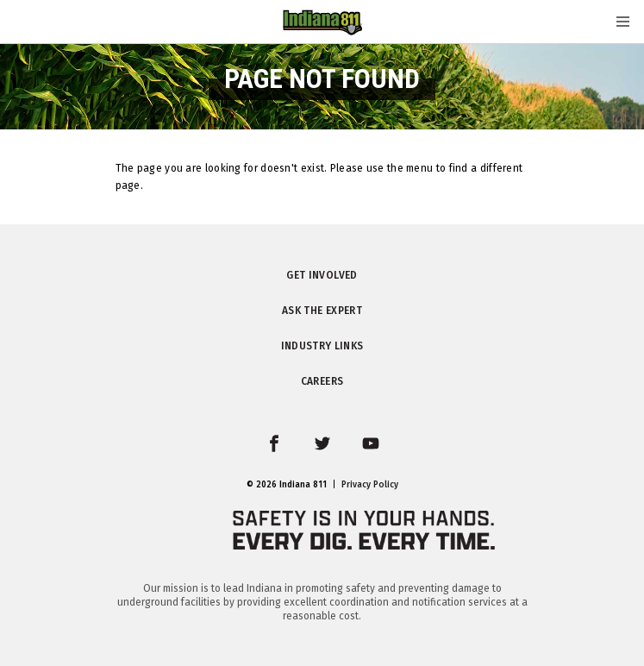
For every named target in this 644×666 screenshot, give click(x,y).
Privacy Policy (370, 485)
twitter (335, 454)
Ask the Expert (322, 311)
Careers (322, 381)
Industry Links (322, 346)
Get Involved (322, 275)
